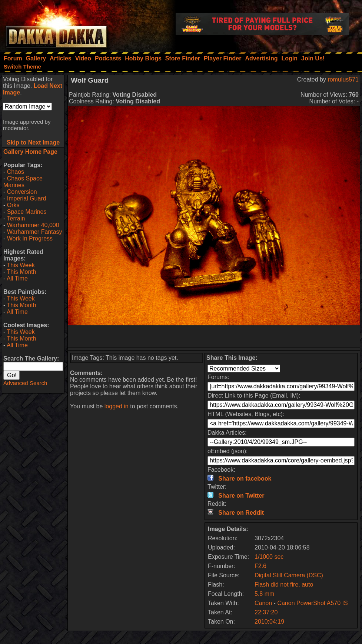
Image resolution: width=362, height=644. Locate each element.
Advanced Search (25, 383)
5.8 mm (264, 594)
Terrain (16, 218)
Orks (13, 205)
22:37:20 (266, 612)
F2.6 (260, 566)
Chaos (16, 172)
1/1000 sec (269, 557)
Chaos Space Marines (23, 182)
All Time (17, 278)
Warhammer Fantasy (35, 232)
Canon (263, 603)
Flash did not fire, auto (284, 585)
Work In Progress (30, 238)
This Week (21, 265)
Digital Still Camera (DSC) (289, 575)
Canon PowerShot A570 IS (312, 603)
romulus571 (343, 79)
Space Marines (27, 212)
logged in (117, 406)
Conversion (22, 192)
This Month (21, 272)
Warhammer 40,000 (33, 225)
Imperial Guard (27, 198)
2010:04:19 (269, 622)
